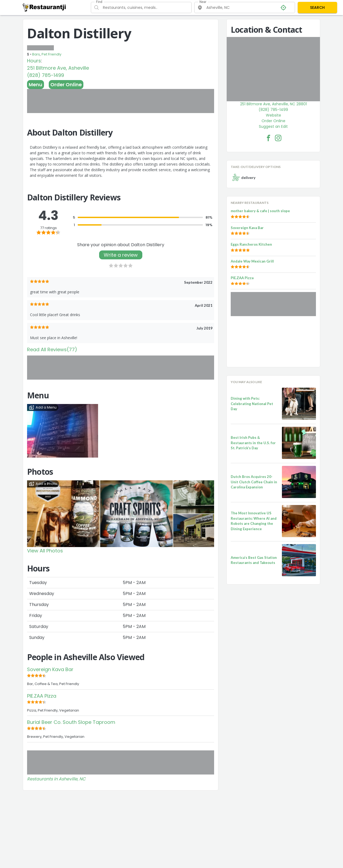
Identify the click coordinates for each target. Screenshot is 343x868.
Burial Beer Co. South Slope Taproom (71, 722)
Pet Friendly (51, 54)
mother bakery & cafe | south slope (260, 211)
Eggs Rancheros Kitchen (251, 244)
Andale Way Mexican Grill (252, 261)
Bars (36, 54)
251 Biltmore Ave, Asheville (58, 68)
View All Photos (45, 551)
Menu (36, 85)
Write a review (121, 255)
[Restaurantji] (44, 7)
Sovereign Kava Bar (50, 669)
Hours (34, 61)
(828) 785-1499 (46, 75)
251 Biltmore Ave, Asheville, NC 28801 (273, 104)
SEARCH (317, 8)
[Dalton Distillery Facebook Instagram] (278, 138)
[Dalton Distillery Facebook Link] (269, 138)
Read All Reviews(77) (52, 349)
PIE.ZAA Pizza (42, 696)
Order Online (66, 85)
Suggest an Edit (273, 126)
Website (273, 115)
